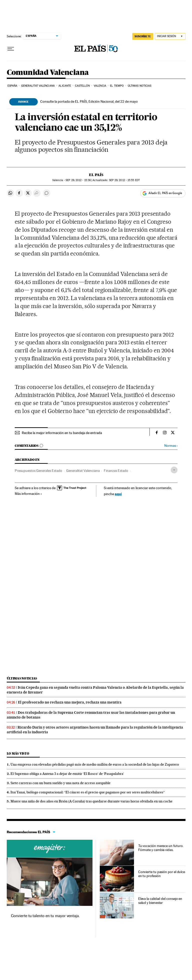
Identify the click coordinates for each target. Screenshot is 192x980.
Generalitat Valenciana (38, 86)
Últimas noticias (140, 86)
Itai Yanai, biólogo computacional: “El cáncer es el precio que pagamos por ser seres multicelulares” (88, 792)
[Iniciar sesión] (170, 36)
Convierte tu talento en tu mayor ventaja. (45, 916)
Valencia (100, 86)
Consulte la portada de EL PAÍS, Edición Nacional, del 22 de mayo (89, 101)
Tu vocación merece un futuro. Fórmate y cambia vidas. (161, 848)
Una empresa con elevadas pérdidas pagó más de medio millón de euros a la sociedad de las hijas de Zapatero (95, 764)
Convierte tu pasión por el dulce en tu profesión (162, 874)
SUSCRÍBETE (143, 36)
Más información (28, 494)
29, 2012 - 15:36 (78, 180)
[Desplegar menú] (11, 49)
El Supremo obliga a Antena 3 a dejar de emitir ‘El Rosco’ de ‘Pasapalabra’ (67, 774)
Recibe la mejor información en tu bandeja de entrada (62, 433)
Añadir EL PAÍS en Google (165, 193)
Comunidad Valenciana (48, 73)
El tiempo (117, 86)
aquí (118, 494)
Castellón (82, 86)
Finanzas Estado (116, 471)
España (12, 86)
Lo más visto (18, 753)
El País (96, 175)
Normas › (171, 446)
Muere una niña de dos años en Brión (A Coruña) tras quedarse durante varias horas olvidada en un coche (91, 801)
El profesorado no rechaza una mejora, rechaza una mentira (70, 702)
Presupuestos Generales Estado (38, 471)
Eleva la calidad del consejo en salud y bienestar (160, 901)
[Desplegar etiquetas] (174, 470)
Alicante (65, 86)
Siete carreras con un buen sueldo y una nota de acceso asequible (60, 783)
